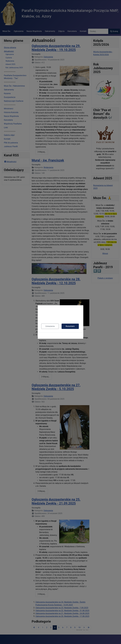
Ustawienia (50, 326)
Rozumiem (70, 326)
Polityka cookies (60, 336)
